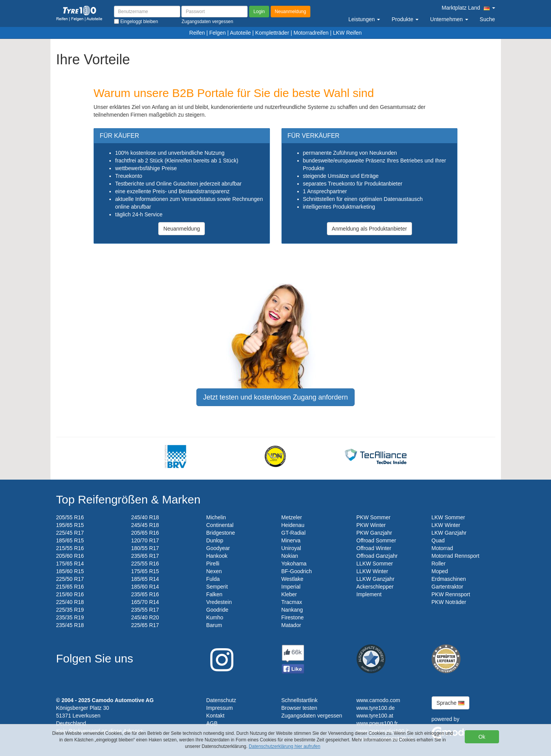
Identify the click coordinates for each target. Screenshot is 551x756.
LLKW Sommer (375, 564)
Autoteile (240, 33)
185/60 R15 (70, 571)
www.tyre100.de (376, 708)
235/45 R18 (70, 625)
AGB (212, 723)
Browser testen (299, 708)
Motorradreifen (311, 33)
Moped (440, 571)
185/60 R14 (145, 587)
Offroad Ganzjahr (377, 556)
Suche (487, 19)
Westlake (292, 579)
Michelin (216, 517)
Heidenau (293, 525)
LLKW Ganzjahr (376, 579)
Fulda (213, 579)
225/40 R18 (70, 602)
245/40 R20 (145, 617)
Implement (369, 594)
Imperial (291, 587)
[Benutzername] (147, 12)
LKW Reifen (348, 33)
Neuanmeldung (291, 12)
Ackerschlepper (375, 587)
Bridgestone (221, 533)
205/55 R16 (70, 517)
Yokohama (294, 564)
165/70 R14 (145, 602)
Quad (438, 540)
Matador (291, 625)
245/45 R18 (145, 525)
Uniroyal (291, 548)
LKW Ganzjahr (449, 533)
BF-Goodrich (297, 571)
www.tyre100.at (375, 716)
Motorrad (442, 548)
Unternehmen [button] (449, 19)
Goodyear (218, 548)
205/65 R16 (145, 533)
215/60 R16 (70, 594)
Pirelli (213, 564)
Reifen (197, 33)
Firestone (293, 617)
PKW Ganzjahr (374, 533)
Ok (482, 737)
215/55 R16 (70, 548)
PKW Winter (371, 525)
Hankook (217, 556)
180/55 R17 (145, 548)
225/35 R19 (70, 610)
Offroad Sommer (376, 540)
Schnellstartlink (300, 700)
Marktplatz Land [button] (468, 8)
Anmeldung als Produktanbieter (369, 229)
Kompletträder (272, 33)
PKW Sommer (374, 517)
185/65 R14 (145, 579)
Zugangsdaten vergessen (312, 716)
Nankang (292, 610)
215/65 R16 (70, 587)
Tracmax (292, 602)
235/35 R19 (70, 617)
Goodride (218, 610)
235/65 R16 (145, 594)
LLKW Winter (372, 571)
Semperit (217, 587)
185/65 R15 (70, 540)
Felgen (217, 33)
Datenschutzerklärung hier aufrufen (285, 746)
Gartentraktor (447, 587)
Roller (439, 564)
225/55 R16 (145, 564)
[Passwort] (214, 12)
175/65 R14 (70, 564)
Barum (214, 625)
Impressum (220, 708)
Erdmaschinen (449, 579)
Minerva (291, 540)
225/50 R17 (70, 579)
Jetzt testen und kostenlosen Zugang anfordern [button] (275, 397)
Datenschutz (221, 700)
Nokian (290, 556)
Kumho (215, 617)
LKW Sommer (448, 517)
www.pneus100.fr (377, 723)
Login (259, 12)
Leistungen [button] (364, 19)
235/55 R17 (145, 610)
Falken (214, 594)
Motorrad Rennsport (456, 556)
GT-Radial (294, 533)
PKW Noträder (449, 602)
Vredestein (219, 602)
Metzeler (292, 517)
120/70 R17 (145, 540)
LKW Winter (446, 525)
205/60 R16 (70, 556)
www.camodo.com (378, 700)
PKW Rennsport (451, 594)
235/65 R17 (145, 556)
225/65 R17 (145, 625)
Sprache (451, 703)
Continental (220, 525)
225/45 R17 (70, 533)
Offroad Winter (374, 548)
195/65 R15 (70, 525)
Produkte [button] (405, 19)
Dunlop (215, 540)
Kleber (289, 594)
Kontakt (215, 716)
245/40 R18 (145, 517)
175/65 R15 (145, 571)
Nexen (214, 571)
